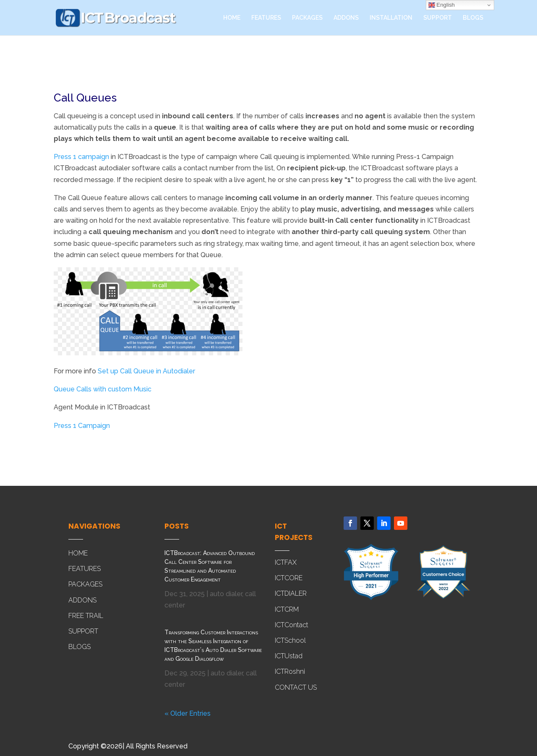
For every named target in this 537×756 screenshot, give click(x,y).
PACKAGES (307, 18)
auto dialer (226, 594)
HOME (232, 18)
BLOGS (473, 18)
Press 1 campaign (81, 157)
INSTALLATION (391, 18)
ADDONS (346, 18)
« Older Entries (188, 713)
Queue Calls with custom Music (103, 389)
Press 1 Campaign (82, 426)
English (442, 5)
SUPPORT (438, 18)
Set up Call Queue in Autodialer (146, 371)
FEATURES (266, 18)
